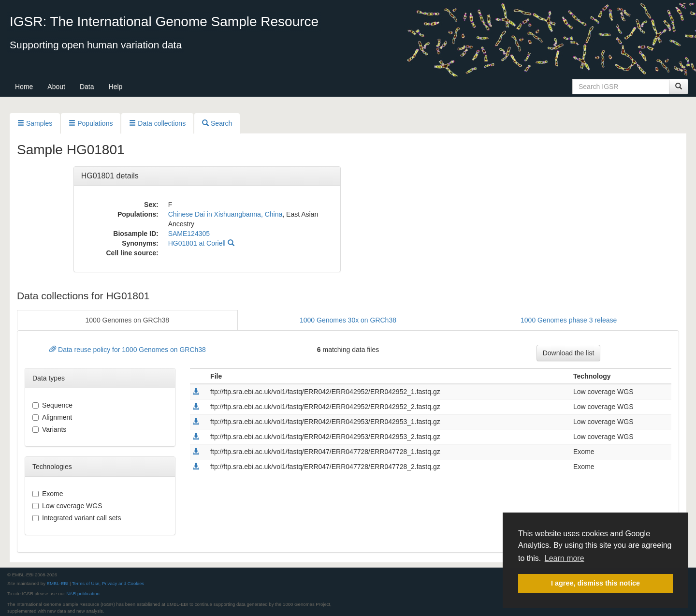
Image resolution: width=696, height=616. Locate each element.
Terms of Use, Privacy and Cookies (108, 583)
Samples (35, 123)
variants (49, 429)
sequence (52, 405)
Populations (91, 123)
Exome (48, 494)
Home (24, 87)
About (56, 87)
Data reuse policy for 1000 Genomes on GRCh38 (128, 350)
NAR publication (83, 594)
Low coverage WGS (67, 506)
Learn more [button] (565, 558)
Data (87, 87)
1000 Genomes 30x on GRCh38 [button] (348, 320)
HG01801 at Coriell (201, 243)
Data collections (157, 123)
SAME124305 (189, 234)
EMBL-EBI (58, 583)
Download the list (569, 353)
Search (217, 123)
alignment (52, 417)
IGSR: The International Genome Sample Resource (164, 22)
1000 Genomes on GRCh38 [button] (128, 320)
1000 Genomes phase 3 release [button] (569, 320)
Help (116, 87)
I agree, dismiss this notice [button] (595, 583)
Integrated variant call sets (77, 518)
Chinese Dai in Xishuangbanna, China (225, 214)
